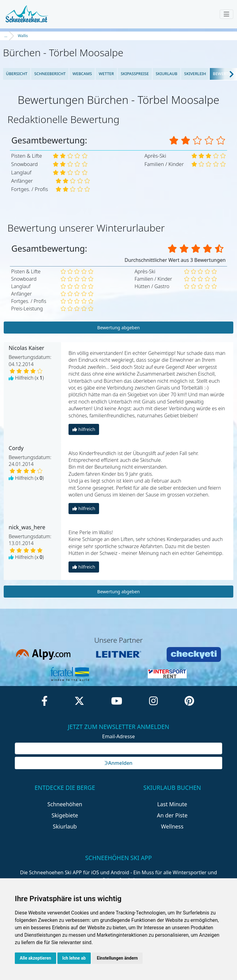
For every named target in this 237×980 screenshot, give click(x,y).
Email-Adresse (118, 736)
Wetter (106, 74)
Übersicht (17, 74)
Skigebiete (65, 815)
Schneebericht (50, 74)
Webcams (82, 74)
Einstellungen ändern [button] (117, 958)
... (6, 36)
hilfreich (84, 429)
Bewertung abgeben (118, 328)
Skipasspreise (135, 74)
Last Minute (172, 804)
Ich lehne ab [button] (74, 958)
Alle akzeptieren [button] (35, 958)
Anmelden (118, 763)
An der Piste (172, 815)
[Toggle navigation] (227, 14)
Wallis (23, 36)
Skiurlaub (166, 74)
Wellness (172, 826)
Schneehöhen (65, 804)
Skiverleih (195, 74)
